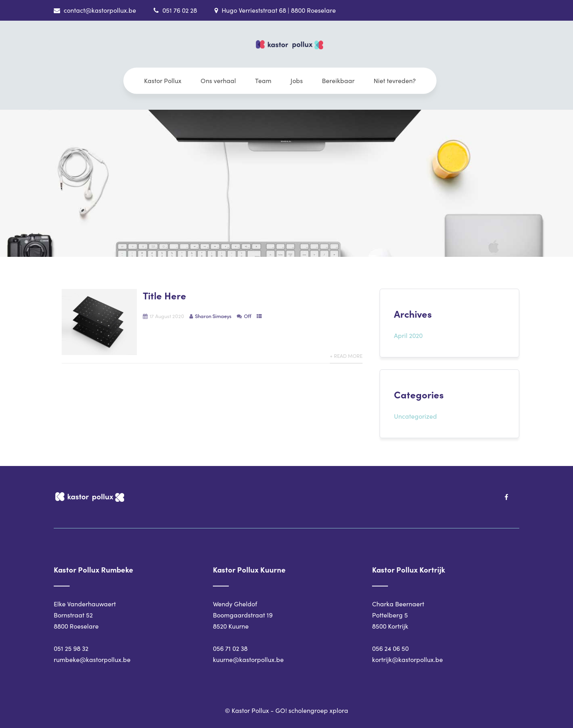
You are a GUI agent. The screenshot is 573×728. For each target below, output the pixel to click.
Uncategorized (415, 416)
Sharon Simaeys (213, 316)
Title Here (165, 295)
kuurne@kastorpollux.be (248, 659)
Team (263, 81)
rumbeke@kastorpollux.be (92, 659)
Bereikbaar (338, 81)
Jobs (297, 81)
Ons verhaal (218, 81)
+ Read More (346, 356)
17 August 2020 (167, 316)
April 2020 (408, 335)
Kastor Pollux (163, 81)
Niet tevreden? (395, 81)
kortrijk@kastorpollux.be (407, 659)
